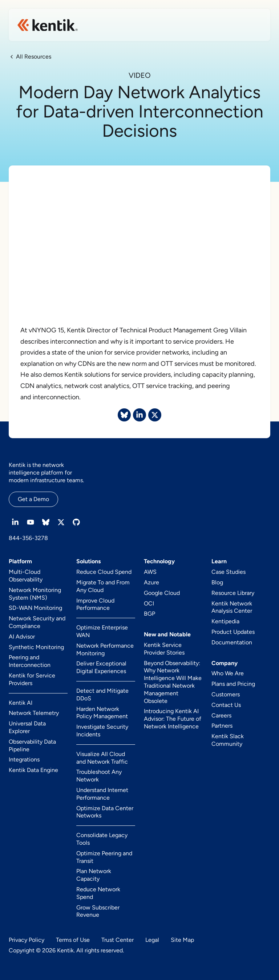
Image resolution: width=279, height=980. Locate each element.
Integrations (24, 759)
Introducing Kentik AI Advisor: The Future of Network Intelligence (173, 719)
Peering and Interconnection (30, 661)
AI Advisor (22, 637)
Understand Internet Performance (102, 794)
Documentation (232, 642)
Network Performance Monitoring (105, 649)
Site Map (182, 940)
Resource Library (233, 593)
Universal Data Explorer (27, 727)
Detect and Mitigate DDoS (102, 695)
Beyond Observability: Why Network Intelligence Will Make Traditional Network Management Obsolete (173, 682)
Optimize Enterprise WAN (102, 631)
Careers (221, 715)
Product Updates (233, 632)
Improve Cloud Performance (95, 604)
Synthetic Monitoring (36, 647)
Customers (226, 694)
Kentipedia (225, 621)
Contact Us (226, 705)
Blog (217, 582)
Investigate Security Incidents (102, 731)
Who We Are (228, 673)
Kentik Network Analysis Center (232, 607)
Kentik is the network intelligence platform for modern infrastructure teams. (46, 473)
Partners (222, 726)
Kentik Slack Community (228, 740)
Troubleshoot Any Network (99, 776)
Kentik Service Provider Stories (164, 649)
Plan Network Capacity (94, 875)
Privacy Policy (27, 940)
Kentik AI (21, 703)
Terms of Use (73, 940)
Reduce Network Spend (98, 893)
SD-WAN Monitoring (35, 608)
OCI (149, 603)
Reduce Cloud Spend (104, 572)
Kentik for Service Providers (32, 679)
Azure (151, 582)
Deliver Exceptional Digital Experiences (101, 667)
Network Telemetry (34, 713)
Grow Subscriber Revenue (98, 911)
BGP (149, 614)
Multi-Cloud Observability (26, 576)
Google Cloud (162, 593)
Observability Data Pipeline (32, 745)
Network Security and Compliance (37, 622)
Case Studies (229, 572)
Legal (152, 940)
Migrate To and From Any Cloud (103, 586)
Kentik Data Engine (33, 770)
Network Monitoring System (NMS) (35, 594)
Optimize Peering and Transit (104, 857)
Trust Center (118, 940)
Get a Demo (33, 499)
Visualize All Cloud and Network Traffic (102, 758)
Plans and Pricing (233, 684)
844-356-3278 (28, 538)
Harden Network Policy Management (102, 713)
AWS (150, 572)
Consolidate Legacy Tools (102, 839)
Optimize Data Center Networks (105, 812)
